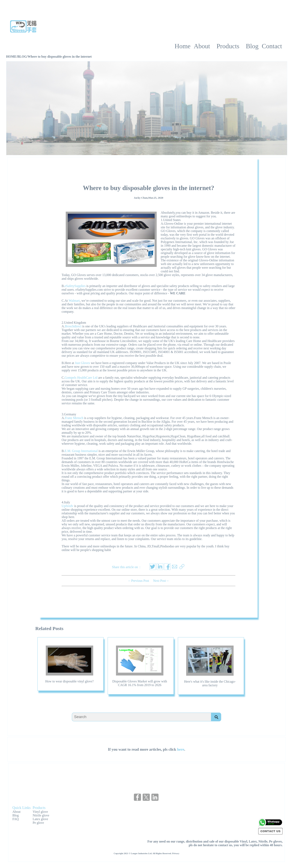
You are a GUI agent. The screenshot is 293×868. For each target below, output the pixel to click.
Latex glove (40, 819)
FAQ (16, 819)
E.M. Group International (81, 451)
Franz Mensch (74, 418)
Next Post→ (161, 581)
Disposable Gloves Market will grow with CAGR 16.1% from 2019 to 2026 (140, 683)
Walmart (74, 301)
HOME (11, 57)
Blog (16, 815)
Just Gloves (82, 363)
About (16, 812)
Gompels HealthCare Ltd (81, 378)
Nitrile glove (41, 815)
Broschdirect (73, 326)
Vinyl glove (40, 812)
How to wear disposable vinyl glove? (69, 681)
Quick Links (22, 808)
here (181, 749)
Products (39, 808)
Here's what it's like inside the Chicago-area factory (210, 683)
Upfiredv (68, 506)
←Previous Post (139, 581)
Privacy (176, 853)
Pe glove (38, 823)
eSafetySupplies (75, 286)
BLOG (22, 57)
